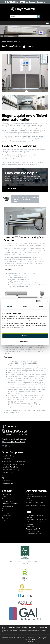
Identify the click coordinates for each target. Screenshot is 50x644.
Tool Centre (6, 481)
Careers (5, 518)
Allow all (25, 336)
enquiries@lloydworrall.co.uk (15, 442)
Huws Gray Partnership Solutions (13, 462)
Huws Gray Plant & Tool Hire (12, 467)
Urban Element (43, 639)
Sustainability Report (33, 534)
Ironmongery (6, 494)
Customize (25, 341)
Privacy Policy (31, 524)
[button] (38, 16)
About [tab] (41, 307)
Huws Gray (6, 459)
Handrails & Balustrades (11, 504)
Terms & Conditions (32, 640)
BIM (3, 508)
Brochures (42, 162)
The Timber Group (8, 484)
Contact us (11, 189)
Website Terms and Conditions (37, 522)
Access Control (7, 499)
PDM (4, 478)
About (4, 511)
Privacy (31, 638)
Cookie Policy (30, 527)
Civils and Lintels (8, 473)
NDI (3, 475)
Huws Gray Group (8, 456)
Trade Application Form (34, 529)
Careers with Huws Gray (11, 470)
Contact (5, 520)
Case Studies (7, 516)
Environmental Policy (33, 531)
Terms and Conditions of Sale (36, 520)
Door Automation (8, 501)
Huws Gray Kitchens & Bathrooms (14, 464)
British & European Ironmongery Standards (34, 502)
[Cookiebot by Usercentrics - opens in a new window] (36, 301)
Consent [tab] (9, 307)
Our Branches (7, 513)
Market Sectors (7, 506)
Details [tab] (25, 307)
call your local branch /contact (15, 439)
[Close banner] (47, 301)
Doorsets (5, 497)
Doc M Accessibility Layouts (36, 505)
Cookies (28, 639)
